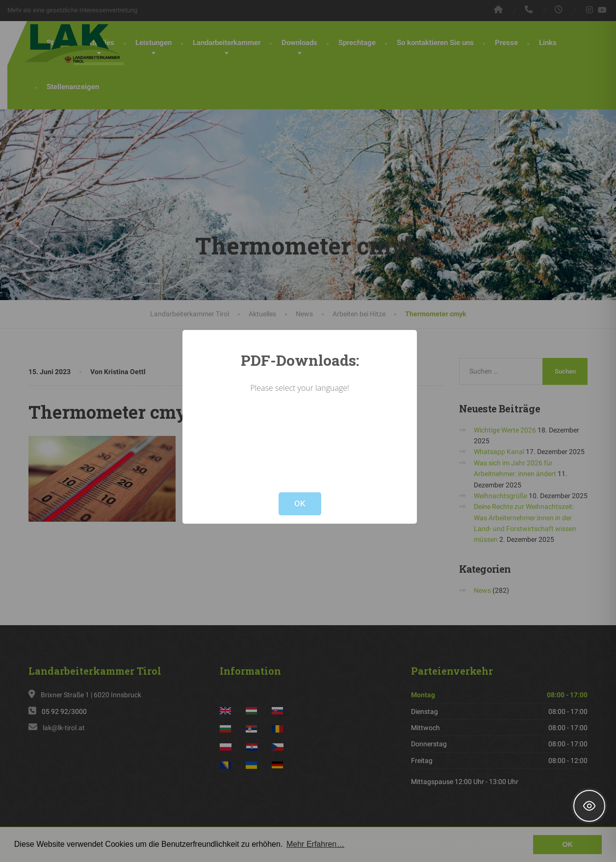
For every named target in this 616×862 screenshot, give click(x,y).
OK (300, 504)
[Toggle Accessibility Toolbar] (589, 806)
